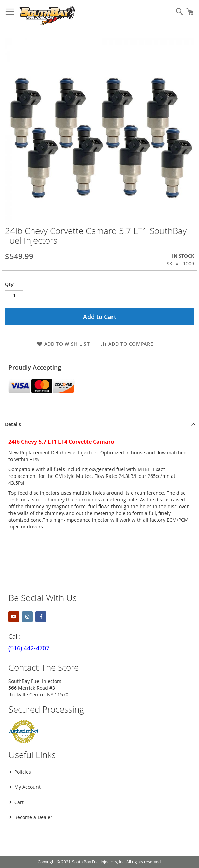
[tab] (100, 424)
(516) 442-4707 (29, 648)
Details (13, 424)
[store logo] (47, 16)
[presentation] (56, 842)
